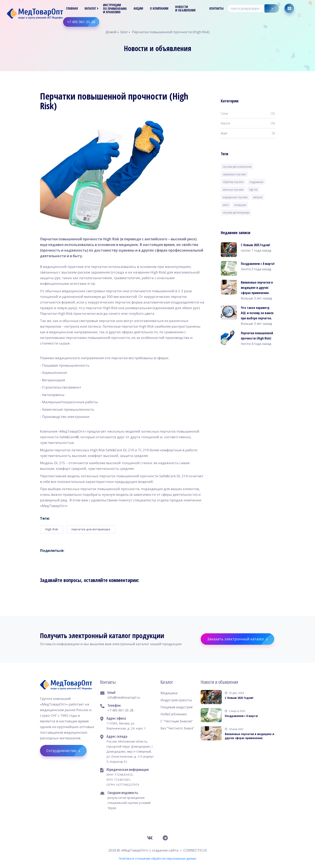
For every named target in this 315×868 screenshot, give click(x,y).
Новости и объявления (186, 9)
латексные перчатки (233, 189)
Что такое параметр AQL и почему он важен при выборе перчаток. (257, 313)
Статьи (248, 113)
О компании (159, 8)
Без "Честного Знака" (177, 728)
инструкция (240, 205)
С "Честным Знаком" (177, 721)
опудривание (256, 182)
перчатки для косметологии (237, 167)
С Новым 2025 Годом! (255, 245)
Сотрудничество (66, 751)
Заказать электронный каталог (241, 639)
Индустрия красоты (176, 700)
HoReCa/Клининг (174, 714)
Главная (72, 8)
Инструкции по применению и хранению (115, 9)
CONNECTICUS (195, 850)
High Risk (52, 529)
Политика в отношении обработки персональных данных (157, 858)
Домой (111, 32)
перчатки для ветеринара (91, 529)
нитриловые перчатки (234, 174)
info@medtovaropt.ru (124, 697)
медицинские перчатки (235, 197)
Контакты (217, 8)
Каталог (91, 8)
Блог (124, 32)
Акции (139, 8)
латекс (226, 205)
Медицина (169, 693)
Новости (248, 123)
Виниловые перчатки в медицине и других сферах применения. (257, 288)
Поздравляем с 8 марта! (258, 264)
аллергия (258, 197)
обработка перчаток (233, 182)
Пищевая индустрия (176, 707)
